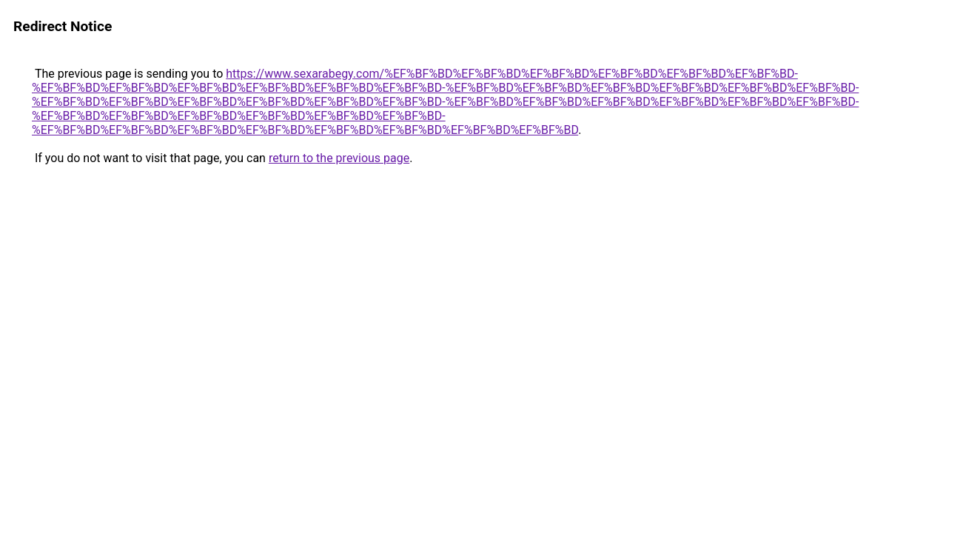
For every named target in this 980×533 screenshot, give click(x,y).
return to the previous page (339, 158)
